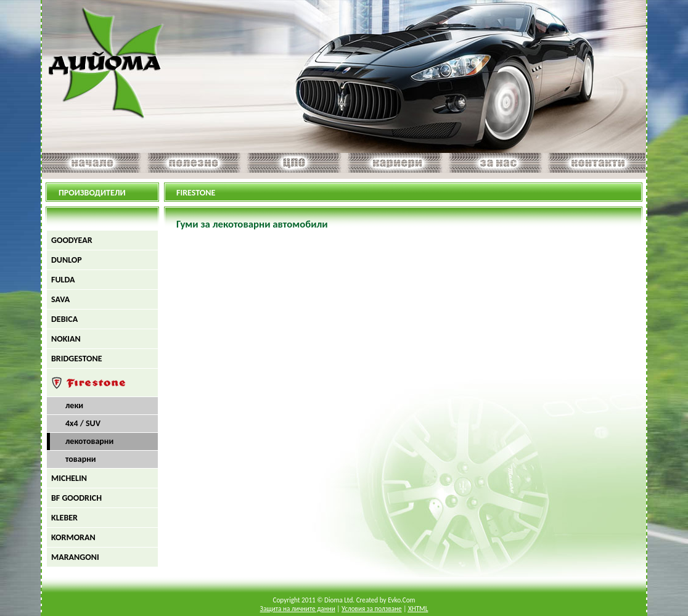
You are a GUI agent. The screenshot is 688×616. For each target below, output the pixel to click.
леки (74, 405)
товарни (81, 459)
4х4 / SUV (83, 423)
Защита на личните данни (298, 609)
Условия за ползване (372, 609)
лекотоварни (89, 441)
